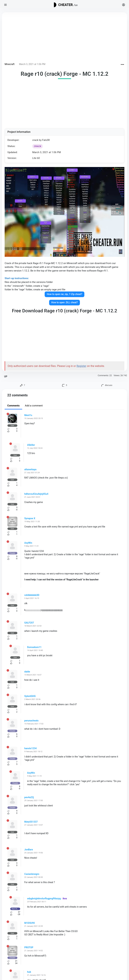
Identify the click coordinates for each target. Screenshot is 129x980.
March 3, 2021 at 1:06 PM (32, 64)
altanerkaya (30, 469)
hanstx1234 (30, 748)
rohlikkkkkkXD (32, 595)
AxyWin (28, 543)
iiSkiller (31, 445)
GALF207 (29, 623)
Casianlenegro (32, 874)
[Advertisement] (64, 38)
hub (29, 972)
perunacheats (31, 721)
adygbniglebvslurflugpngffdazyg (44, 898)
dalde (27, 672)
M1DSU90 (30, 923)
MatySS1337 (31, 822)
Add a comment (34, 406)
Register (81, 366)
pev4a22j (29, 797)
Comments (13, 406)
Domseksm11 (34, 647)
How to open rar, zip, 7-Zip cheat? (64, 294)
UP (6, 377)
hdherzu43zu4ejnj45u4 (36, 494)
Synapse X (30, 518)
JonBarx (29, 850)
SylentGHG (30, 696)
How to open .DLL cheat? (64, 302)
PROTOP (29, 947)
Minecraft (10, 64)
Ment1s (28, 415)
